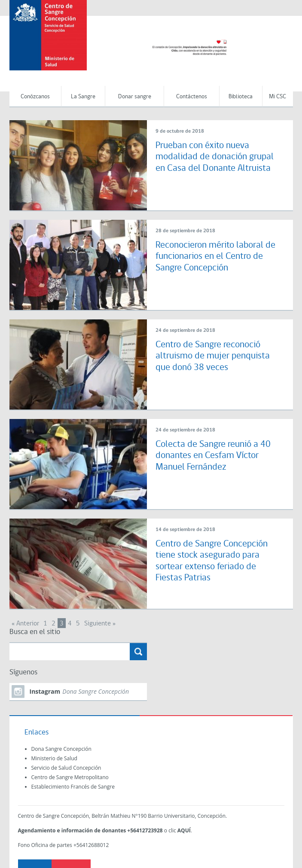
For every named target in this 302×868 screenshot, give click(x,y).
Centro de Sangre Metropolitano (70, 777)
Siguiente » (100, 624)
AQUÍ (184, 830)
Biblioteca (241, 97)
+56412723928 (145, 830)
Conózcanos (35, 97)
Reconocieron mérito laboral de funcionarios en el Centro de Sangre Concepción (215, 257)
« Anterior (25, 624)
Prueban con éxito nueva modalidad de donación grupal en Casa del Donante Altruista (215, 157)
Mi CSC (278, 97)
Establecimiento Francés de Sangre (73, 787)
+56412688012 (91, 845)
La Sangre (83, 97)
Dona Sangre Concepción (61, 749)
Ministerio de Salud (54, 758)
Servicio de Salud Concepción (66, 768)
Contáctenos (192, 97)
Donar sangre (135, 97)
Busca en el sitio (35, 632)
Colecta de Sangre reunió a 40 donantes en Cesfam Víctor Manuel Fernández (213, 456)
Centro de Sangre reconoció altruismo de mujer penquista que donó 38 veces (213, 356)
